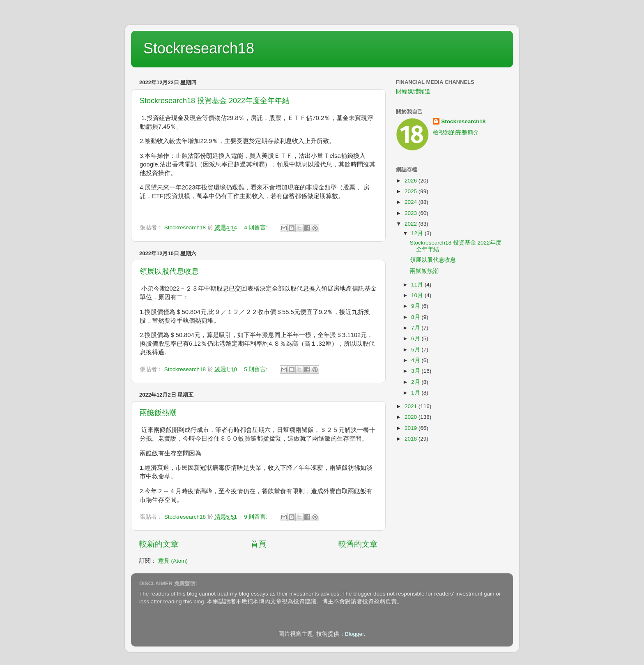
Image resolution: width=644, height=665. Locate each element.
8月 (416, 317)
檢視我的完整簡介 (456, 133)
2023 (412, 213)
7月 (416, 328)
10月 (418, 295)
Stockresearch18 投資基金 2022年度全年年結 (215, 101)
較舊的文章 (358, 544)
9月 (416, 306)
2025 (412, 191)
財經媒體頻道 (413, 91)
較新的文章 (159, 544)
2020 (412, 417)
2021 (412, 406)
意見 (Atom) (173, 561)
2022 (412, 224)
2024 (412, 202)
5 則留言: (256, 369)
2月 (416, 382)
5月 (416, 350)
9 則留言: (256, 517)
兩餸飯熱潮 (158, 413)
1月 (416, 393)
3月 (416, 371)
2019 (412, 428)
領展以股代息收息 (169, 271)
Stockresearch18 (199, 48)
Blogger (354, 634)
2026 (412, 181)
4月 (416, 360)
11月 (418, 285)
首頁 (258, 544)
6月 (416, 338)
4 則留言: (256, 227)
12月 (418, 233)
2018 (412, 439)
